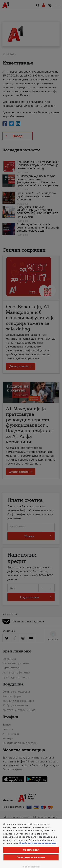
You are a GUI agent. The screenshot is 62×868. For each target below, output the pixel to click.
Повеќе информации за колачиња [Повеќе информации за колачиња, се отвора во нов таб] (38, 843)
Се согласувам (31, 850)
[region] (31, 844)
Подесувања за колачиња (31, 857)
